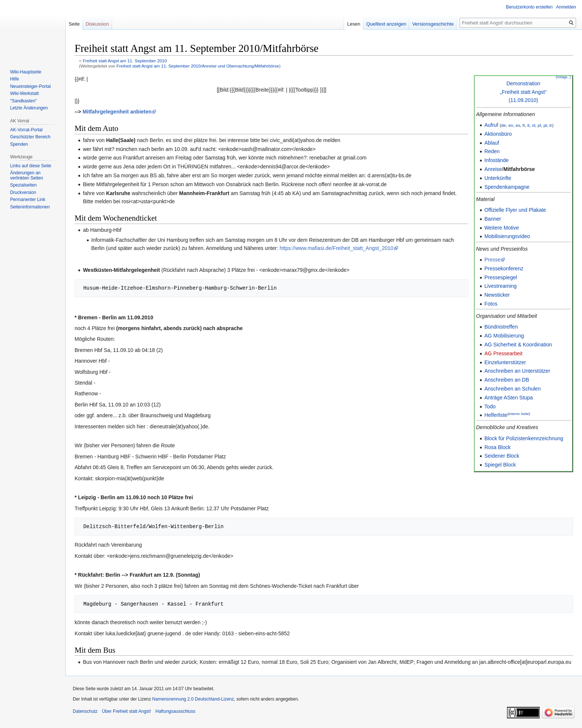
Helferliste (496, 415)
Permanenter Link (28, 200)
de (503, 125)
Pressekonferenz (504, 269)
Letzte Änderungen (29, 108)
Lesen (354, 24)
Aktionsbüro (498, 134)
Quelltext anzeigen (386, 24)
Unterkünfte (498, 178)
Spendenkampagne (507, 187)
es (518, 125)
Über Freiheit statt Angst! (127, 711)
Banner (493, 219)
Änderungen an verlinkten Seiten (27, 175)
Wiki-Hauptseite (26, 72)
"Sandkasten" (23, 101)
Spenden (19, 144)
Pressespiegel (501, 277)
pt (545, 125)
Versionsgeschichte (433, 24)
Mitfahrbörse (519, 169)
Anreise (493, 169)
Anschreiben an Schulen (513, 389)
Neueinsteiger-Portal (30, 86)
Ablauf (492, 143)
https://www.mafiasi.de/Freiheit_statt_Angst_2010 (336, 248)
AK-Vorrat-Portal (26, 130)
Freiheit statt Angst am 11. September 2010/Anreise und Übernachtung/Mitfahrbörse (198, 66)
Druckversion (23, 192)
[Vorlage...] (563, 77)
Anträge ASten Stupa (509, 398)
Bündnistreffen (501, 327)
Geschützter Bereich (30, 137)
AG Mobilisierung (504, 336)
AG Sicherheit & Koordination (518, 345)
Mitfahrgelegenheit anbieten (117, 112)
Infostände (496, 160)
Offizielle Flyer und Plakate (515, 210)
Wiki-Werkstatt (24, 93)
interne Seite (519, 414)
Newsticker (497, 295)
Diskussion (97, 24)
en (511, 125)
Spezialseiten (23, 185)
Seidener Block (502, 456)
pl (540, 125)
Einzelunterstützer (505, 362)
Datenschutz (85, 711)
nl (534, 125)
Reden (492, 151)
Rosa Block (498, 447)
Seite (74, 24)
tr (551, 125)
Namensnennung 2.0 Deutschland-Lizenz (193, 699)
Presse (493, 260)
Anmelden (566, 7)
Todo (490, 406)
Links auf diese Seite (31, 166)
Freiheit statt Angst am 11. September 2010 (125, 61)
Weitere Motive (502, 228)
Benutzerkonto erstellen (529, 7)
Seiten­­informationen (30, 207)
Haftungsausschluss (175, 711)
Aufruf (491, 125)
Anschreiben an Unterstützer (517, 371)
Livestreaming (501, 286)
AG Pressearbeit (503, 353)
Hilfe (14, 79)
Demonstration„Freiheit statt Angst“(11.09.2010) (523, 92)
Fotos (491, 304)
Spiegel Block (500, 465)
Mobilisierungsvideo (507, 236)
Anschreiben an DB (507, 380)
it (529, 125)
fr (524, 125)
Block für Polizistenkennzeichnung (524, 438)
